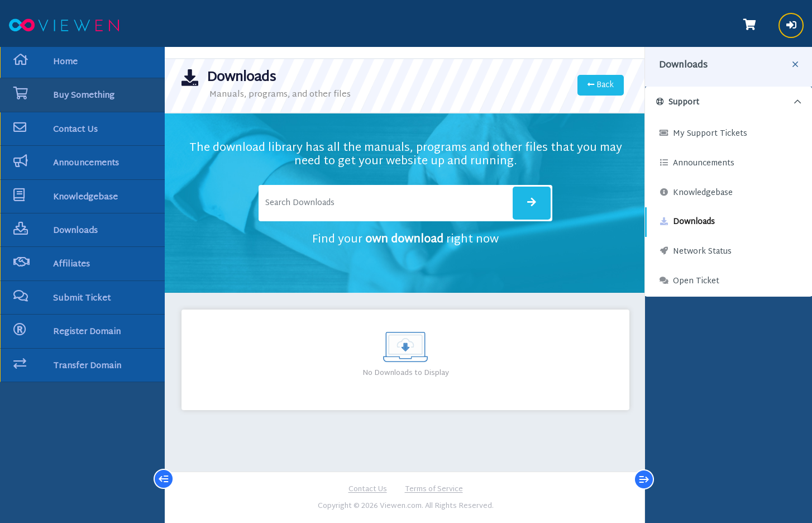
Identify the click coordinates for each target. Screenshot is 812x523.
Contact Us (368, 490)
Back (601, 85)
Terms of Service (434, 490)
